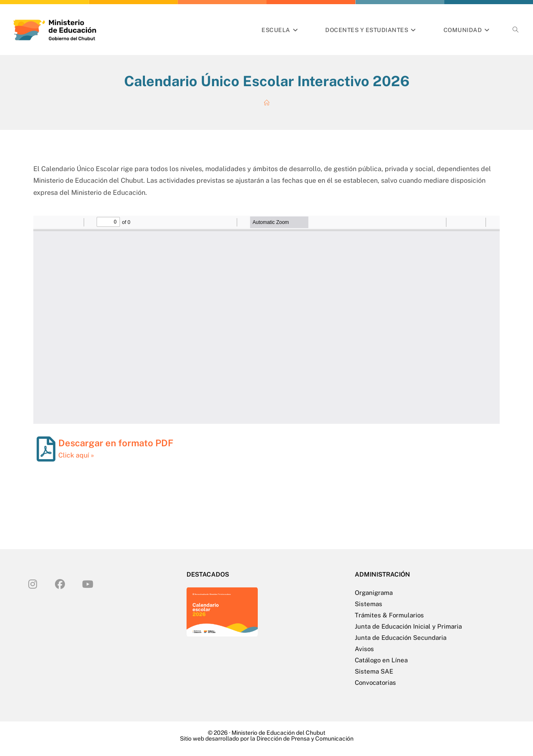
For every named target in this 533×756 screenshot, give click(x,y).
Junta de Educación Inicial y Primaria (408, 626)
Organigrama (374, 593)
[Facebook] (60, 584)
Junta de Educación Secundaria (401, 638)
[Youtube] (87, 584)
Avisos (364, 649)
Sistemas (369, 604)
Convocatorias (375, 683)
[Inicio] (267, 103)
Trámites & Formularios (389, 615)
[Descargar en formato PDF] (46, 449)
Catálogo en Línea (381, 660)
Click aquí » (76, 455)
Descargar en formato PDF (116, 443)
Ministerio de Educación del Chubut (278, 733)
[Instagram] (32, 584)
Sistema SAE (374, 671)
